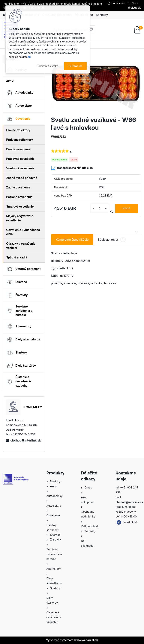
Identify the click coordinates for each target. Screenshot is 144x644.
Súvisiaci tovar (112, 240)
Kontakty (102, 15)
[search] (91, 31)
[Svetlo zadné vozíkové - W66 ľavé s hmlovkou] (96, 84)
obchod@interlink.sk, (58, 4)
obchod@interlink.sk (26, 440)
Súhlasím (75, 66)
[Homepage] (4, 15)
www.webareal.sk (86, 640)
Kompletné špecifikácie (72, 240)
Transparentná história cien (72, 168)
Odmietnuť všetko (47, 66)
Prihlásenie (118, 3)
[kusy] (100, 208)
